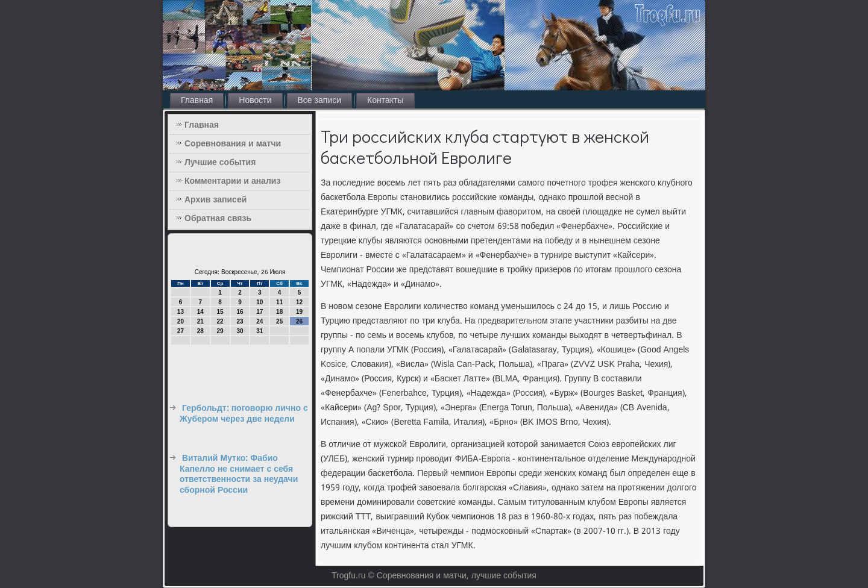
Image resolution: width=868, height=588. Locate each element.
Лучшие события (220, 163)
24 (259, 321)
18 (279, 312)
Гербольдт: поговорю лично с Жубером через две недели (244, 414)
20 (181, 321)
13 (181, 312)
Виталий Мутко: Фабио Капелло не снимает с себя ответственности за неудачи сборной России (239, 474)
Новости (255, 101)
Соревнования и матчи (233, 144)
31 (259, 331)
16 (240, 312)
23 (240, 321)
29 (220, 331)
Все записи (320, 101)
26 (299, 321)
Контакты (385, 101)
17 (259, 312)
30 (240, 331)
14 (200, 312)
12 (299, 302)
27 (181, 331)
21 (200, 321)
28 (200, 331)
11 (279, 302)
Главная (197, 101)
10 (259, 302)
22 (220, 321)
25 (279, 321)
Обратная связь (218, 219)
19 (299, 312)
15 (220, 312)
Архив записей (215, 200)
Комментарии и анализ (232, 181)
